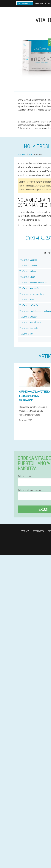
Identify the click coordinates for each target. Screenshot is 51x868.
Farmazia (25, 531)
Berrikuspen (38, 531)
